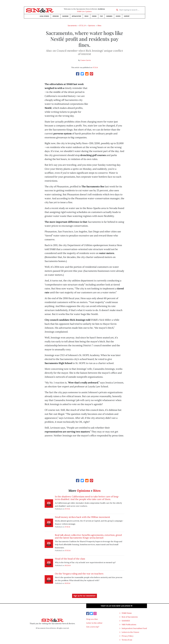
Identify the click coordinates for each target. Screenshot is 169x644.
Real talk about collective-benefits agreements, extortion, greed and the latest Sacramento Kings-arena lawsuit (88, 536)
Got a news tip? (93, 627)
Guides (118, 16)
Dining (94, 16)
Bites (99, 25)
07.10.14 (67, 527)
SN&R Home (127, 613)
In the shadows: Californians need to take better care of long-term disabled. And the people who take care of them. (87, 498)
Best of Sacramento (130, 617)
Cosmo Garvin (86, 60)
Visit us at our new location (117, 606)
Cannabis (109, 16)
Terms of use (127, 640)
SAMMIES (126, 621)
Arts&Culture (76, 16)
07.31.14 (82, 25)
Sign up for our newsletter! (84, 596)
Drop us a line (92, 619)
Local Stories (44, 16)
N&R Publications (129, 624)
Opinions (56, 16)
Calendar (65, 16)
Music (87, 16)
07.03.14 (68, 550)
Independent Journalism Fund (134, 628)
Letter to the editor (94, 623)
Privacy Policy (128, 636)
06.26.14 (68, 565)
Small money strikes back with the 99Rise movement (82, 517)
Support (127, 16)
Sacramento (72, 25)
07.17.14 (67, 509)
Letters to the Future (130, 632)
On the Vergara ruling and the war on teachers (79, 574)
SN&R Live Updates (84, 11)
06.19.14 (68, 583)
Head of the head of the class (70, 559)
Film (101, 16)
